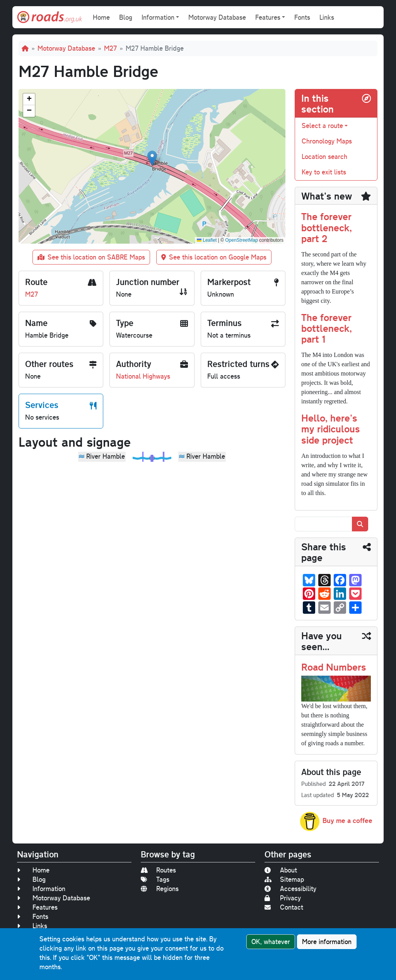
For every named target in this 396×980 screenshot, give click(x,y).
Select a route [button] (322, 125)
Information (41, 889)
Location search (324, 156)
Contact (284, 907)
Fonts (302, 17)
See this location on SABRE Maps (91, 257)
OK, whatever (271, 942)
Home (101, 17)
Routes (158, 870)
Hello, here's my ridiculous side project (331, 428)
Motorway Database (217, 17)
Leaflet (207, 240)
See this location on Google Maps (214, 257)
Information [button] (158, 17)
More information (327, 942)
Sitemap (284, 879)
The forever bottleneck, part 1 (327, 328)
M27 (110, 48)
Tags (155, 879)
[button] (152, 158)
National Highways (143, 376)
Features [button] (268, 17)
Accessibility (290, 889)
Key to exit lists (324, 172)
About (281, 870)
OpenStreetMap (242, 240)
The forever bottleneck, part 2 (327, 227)
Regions (160, 889)
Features (37, 907)
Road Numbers (334, 667)
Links (327, 17)
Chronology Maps (327, 141)
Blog (126, 17)
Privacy (283, 898)
